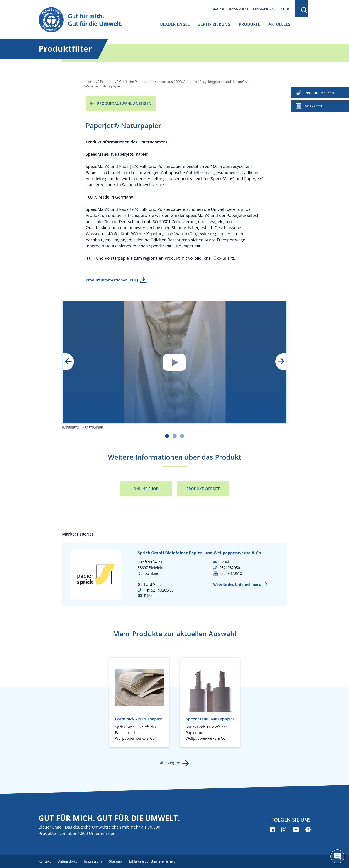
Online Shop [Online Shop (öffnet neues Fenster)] (146, 489)
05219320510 (231, 573)
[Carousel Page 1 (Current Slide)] (167, 436)
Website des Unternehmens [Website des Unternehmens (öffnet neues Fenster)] (237, 584)
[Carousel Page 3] (182, 436)
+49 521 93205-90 (159, 590)
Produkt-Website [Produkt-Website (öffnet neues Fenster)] (203, 489)
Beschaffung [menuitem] (263, 9)
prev (71, 362)
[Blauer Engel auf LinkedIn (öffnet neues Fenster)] (272, 830)
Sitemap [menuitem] (116, 861)
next (278, 362)
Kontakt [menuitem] (45, 861)
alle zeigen (170, 763)
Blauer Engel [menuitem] (175, 24)
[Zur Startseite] (85, 20)
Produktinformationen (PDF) (112, 280)
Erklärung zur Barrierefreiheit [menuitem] (152, 861)
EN (288, 9)
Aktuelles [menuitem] (279, 24)
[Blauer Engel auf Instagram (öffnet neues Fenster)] (284, 830)
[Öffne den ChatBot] (337, 856)
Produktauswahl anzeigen (124, 104)
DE (282, 9)
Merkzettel (315, 106)
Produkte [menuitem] (249, 24)
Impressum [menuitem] (93, 861)
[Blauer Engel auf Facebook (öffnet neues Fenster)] (308, 830)
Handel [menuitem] (219, 9)
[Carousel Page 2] (175, 436)
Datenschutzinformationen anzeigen (175, 362)
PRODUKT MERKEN (319, 93)
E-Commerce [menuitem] (239, 9)
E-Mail (149, 596)
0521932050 (230, 568)
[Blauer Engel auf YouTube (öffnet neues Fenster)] (296, 830)
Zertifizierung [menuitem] (214, 24)
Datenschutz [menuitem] (67, 861)
